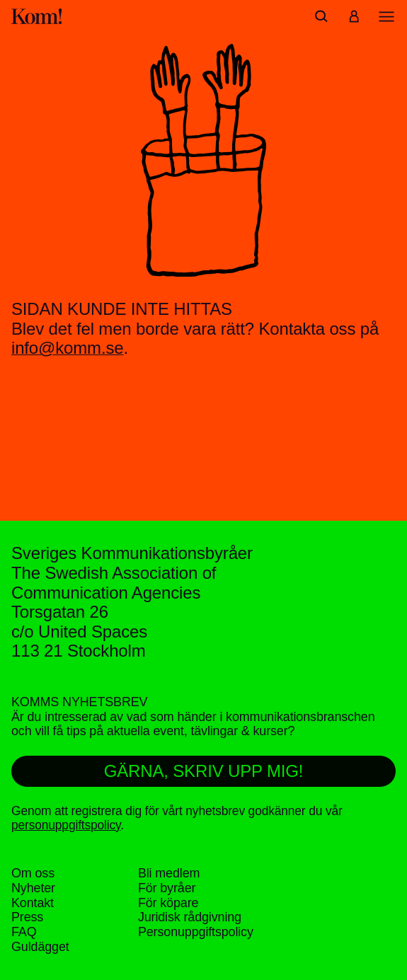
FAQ (24, 932)
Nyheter (33, 888)
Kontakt (33, 903)
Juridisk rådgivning (190, 917)
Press (27, 917)
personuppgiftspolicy (66, 825)
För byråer (167, 888)
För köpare (168, 903)
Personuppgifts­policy (196, 932)
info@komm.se (68, 348)
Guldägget (40, 947)
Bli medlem (169, 873)
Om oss (33, 873)
